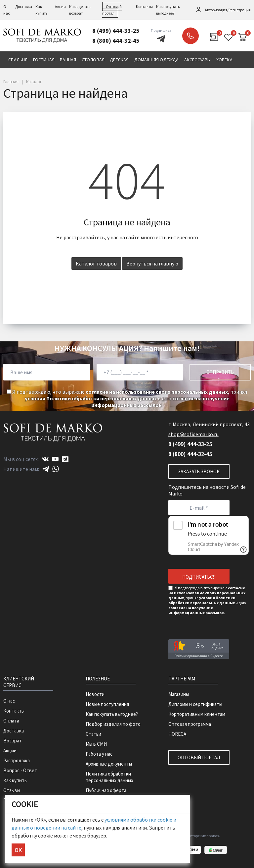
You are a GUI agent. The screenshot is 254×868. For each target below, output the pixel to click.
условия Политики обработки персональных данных (91, 398)
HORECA (177, 734)
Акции (60, 6)
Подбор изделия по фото (113, 724)
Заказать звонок (190, 36)
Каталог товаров (96, 263)
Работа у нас (99, 754)
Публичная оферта (106, 790)
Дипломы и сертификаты (195, 704)
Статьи (93, 734)
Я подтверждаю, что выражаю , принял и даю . (127, 398)
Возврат (13, 741)
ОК (18, 850)
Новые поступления (107, 704)
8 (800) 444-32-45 (116, 41)
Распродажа (17, 760)
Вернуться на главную (152, 263)
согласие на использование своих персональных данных (157, 392)
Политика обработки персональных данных (109, 777)
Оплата (11, 721)
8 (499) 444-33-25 (116, 31)
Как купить (15, 780)
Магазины (179, 694)
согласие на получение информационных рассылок (160, 402)
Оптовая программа (190, 724)
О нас (9, 701)
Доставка (24, 6)
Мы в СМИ (96, 744)
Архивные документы (109, 764)
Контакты (144, 6)
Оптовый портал (199, 757)
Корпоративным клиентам (197, 714)
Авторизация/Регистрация (228, 10)
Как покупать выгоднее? (112, 714)
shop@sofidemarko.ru (193, 434)
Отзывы (12, 790)
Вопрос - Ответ (20, 770)
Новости (95, 694)
